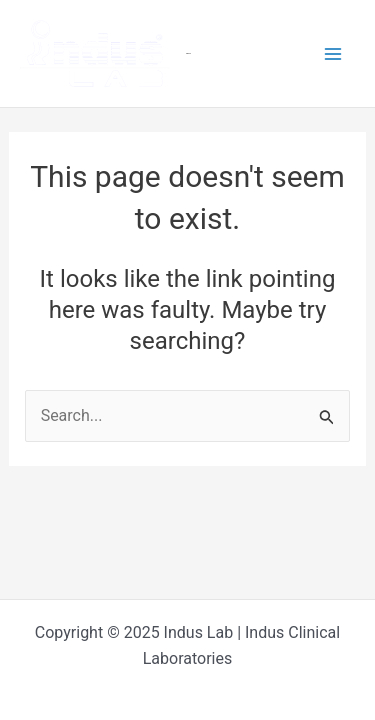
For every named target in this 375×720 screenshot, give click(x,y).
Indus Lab (188, 53)
